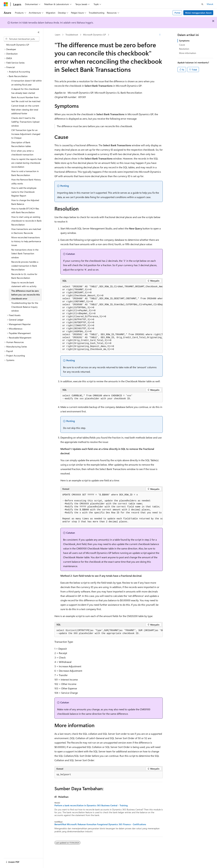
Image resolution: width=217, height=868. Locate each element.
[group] (112, 318)
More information (188, 53)
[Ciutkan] (39, 32)
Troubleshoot (72, 35)
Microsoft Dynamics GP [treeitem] (18, 45)
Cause (182, 45)
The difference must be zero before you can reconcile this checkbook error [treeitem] (26, 295)
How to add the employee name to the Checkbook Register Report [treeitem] (24, 192)
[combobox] (22, 39)
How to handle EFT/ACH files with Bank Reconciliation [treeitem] (25, 211)
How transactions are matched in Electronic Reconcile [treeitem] (26, 231)
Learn (58, 35)
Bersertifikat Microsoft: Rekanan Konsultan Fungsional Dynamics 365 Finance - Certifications (100, 824)
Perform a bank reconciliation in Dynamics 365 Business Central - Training (91, 805)
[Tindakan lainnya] (160, 35)
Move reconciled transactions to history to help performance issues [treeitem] (26, 241)
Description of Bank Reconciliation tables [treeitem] (21, 144)
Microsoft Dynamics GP (94, 35)
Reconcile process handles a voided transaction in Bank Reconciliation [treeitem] (25, 266)
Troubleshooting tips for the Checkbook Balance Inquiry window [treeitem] (25, 307)
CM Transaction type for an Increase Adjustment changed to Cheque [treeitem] (26, 134)
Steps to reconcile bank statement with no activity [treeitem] (24, 284)
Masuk (210, 4)
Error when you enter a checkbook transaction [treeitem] (22, 153)
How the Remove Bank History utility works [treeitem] (26, 182)
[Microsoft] (6, 4)
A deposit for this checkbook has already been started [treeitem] (25, 91)
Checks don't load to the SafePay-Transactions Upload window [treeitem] (25, 122)
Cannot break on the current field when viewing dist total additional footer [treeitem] (25, 110)
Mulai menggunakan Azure (198, 13)
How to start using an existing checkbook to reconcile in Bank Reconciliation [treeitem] (26, 221)
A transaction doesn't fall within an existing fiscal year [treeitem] (27, 83)
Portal (177, 13)
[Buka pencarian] (202, 4)
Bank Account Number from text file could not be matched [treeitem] (26, 99)
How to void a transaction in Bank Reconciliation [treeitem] (25, 173)
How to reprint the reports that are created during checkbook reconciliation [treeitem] (26, 163)
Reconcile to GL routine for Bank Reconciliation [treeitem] (24, 276)
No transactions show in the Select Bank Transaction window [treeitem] (25, 254)
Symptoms (184, 41)
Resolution (184, 49)
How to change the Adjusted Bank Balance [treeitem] (25, 202)
